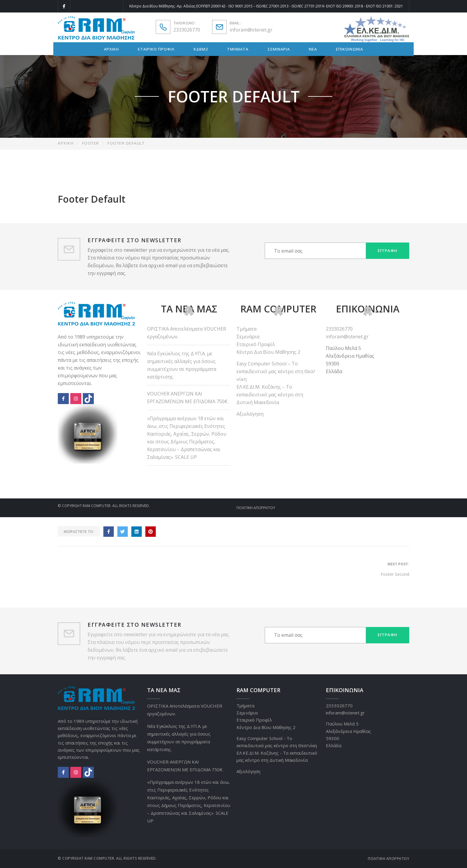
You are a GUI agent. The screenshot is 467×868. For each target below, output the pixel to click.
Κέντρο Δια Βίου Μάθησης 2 (268, 352)
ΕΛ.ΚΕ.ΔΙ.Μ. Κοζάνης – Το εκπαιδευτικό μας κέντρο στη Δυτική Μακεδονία (270, 395)
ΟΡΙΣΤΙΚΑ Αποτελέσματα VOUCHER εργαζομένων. (187, 333)
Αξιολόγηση (250, 414)
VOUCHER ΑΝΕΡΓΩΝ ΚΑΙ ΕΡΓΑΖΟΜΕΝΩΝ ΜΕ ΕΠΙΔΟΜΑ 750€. (188, 398)
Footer (91, 143)
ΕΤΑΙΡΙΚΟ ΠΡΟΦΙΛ (156, 49)
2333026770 (187, 30)
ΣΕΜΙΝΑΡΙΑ (279, 49)
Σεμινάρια (248, 337)
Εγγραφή (387, 251)
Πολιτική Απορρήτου (256, 508)
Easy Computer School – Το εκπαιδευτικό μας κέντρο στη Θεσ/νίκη (276, 371)
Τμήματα (246, 329)
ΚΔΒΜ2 (201, 49)
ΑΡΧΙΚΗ (111, 49)
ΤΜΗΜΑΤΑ (238, 49)
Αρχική (66, 143)
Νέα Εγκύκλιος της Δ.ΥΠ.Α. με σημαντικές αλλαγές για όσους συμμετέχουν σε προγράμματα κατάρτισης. (182, 365)
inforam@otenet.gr (251, 30)
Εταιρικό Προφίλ (256, 344)
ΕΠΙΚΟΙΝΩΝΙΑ (350, 49)
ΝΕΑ (313, 49)
